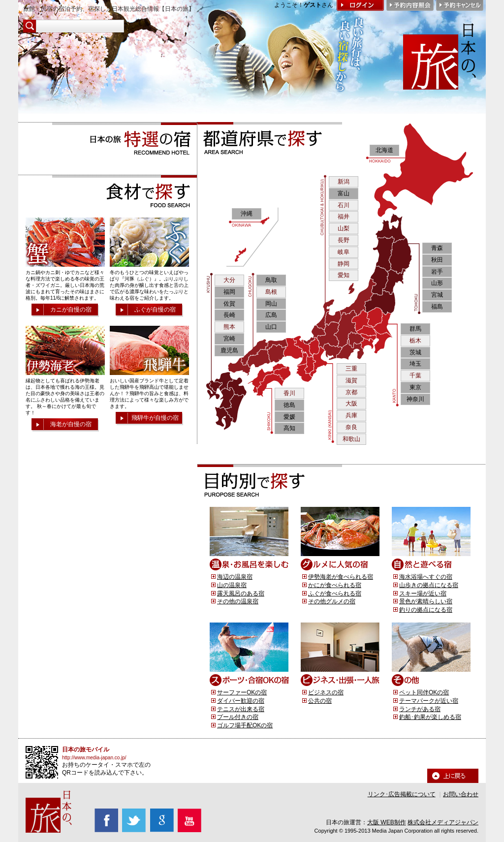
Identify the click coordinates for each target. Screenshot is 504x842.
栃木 (415, 341)
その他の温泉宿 (238, 601)
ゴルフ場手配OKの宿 (245, 725)
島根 (271, 292)
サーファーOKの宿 (242, 692)
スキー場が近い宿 (423, 593)
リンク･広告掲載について (402, 794)
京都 (351, 392)
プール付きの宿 (238, 717)
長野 (344, 240)
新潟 (344, 182)
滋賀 (351, 380)
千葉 (415, 375)
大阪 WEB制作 (387, 822)
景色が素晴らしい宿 (426, 601)
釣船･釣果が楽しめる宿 (430, 717)
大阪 (351, 404)
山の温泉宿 (232, 585)
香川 (289, 393)
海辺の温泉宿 (235, 577)
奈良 (351, 427)
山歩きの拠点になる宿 (429, 585)
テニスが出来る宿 (241, 709)
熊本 (229, 327)
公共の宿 (320, 701)
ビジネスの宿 (326, 692)
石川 (344, 205)
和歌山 (351, 439)
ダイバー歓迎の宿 (241, 701)
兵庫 (351, 415)
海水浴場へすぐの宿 (426, 577)
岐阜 (344, 252)
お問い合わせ (461, 794)
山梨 (344, 228)
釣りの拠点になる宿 (426, 610)
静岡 (344, 264)
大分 (229, 280)
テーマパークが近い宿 (429, 701)
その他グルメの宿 (332, 601)
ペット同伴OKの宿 (424, 692)
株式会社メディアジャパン (443, 822)
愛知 (344, 275)
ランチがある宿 (420, 709)
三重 (351, 369)
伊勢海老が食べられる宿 (341, 577)
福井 (344, 217)
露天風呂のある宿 (241, 593)
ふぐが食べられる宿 (335, 593)
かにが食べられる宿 (335, 585)
